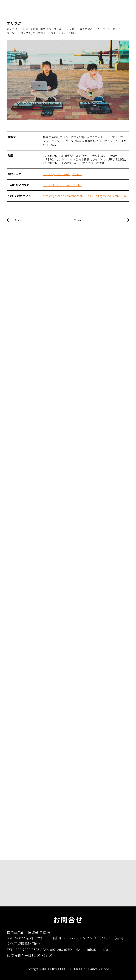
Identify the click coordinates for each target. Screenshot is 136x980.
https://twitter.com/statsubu (62, 185)
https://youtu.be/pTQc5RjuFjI (63, 174)
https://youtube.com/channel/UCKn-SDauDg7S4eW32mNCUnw (85, 196)
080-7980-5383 (27, 949)
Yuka (78, 220)
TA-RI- (17, 220)
